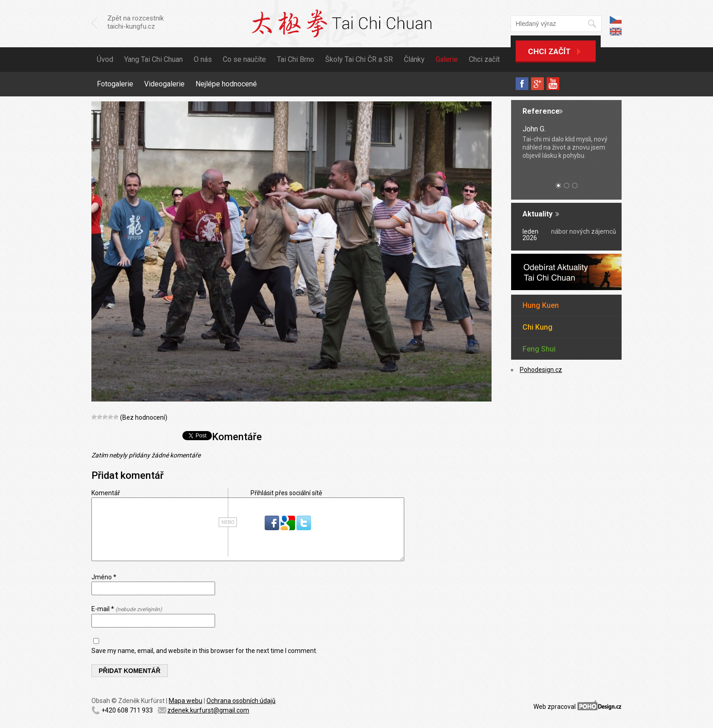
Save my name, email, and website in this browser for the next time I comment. (204, 651)
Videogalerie (164, 84)
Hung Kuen (541, 305)
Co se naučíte (244, 59)
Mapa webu (186, 701)
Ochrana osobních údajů (241, 701)
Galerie (447, 59)
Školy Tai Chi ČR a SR (359, 59)
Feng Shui (539, 349)
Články (414, 59)
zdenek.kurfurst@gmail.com (208, 710)
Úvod (105, 59)
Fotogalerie (115, 84)
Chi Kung (537, 327)
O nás (203, 59)
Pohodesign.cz (541, 370)
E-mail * (127, 609)
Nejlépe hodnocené (226, 84)
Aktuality (537, 214)
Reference (541, 111)
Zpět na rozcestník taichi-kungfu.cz (136, 22)
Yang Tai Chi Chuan (153, 59)
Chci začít (549, 51)
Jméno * (104, 577)
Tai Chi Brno (296, 59)
